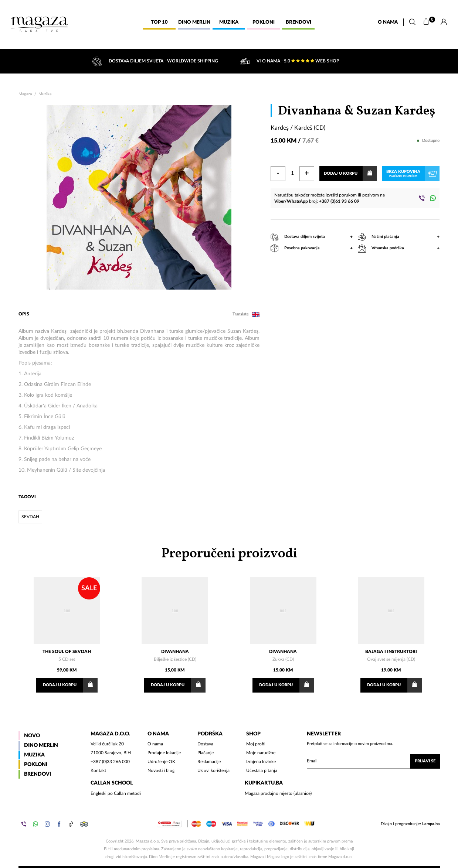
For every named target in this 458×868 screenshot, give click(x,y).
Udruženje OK (161, 762)
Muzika (45, 94)
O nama (388, 22)
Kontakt (98, 770)
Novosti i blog (161, 770)
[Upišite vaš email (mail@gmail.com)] (373, 761)
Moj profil (256, 744)
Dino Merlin (41, 745)
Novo (32, 736)
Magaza (25, 94)
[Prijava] (444, 22)
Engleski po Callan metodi (116, 793)
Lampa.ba (431, 824)
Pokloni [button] (264, 22)
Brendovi (38, 774)
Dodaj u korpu (350, 174)
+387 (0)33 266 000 (110, 762)
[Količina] (292, 174)
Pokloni (36, 765)
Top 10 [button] (159, 22)
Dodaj (70, 685)
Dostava (205, 744)
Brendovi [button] (298, 22)
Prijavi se (425, 761)
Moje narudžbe (261, 753)
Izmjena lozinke (261, 762)
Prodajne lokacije (164, 753)
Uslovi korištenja (213, 770)
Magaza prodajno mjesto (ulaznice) (278, 793)
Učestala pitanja (262, 770)
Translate (246, 314)
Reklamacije (209, 762)
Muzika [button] (229, 22)
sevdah (30, 517)
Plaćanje (206, 753)
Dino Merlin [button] (194, 22)
